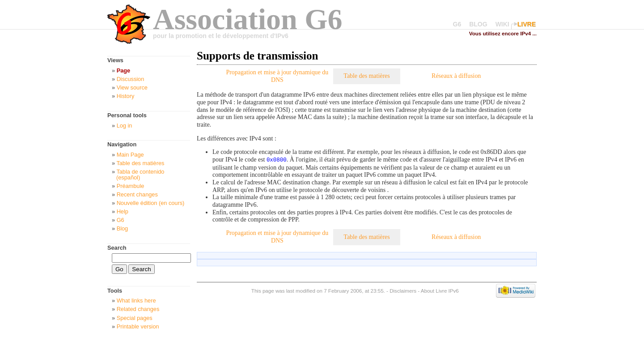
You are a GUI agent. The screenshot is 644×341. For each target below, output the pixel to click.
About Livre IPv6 (440, 290)
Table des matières (366, 76)
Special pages (135, 318)
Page (123, 70)
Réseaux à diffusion (456, 76)
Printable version (138, 326)
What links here (136, 301)
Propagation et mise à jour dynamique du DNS (277, 76)
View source (132, 87)
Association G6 (248, 19)
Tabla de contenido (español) (140, 175)
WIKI (502, 24)
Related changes (138, 309)
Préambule (131, 186)
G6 (457, 24)
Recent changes (137, 194)
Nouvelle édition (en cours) (151, 203)
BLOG (478, 24)
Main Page (130, 155)
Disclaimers (403, 290)
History (126, 96)
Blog (123, 228)
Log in (125, 126)
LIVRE (527, 24)
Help (123, 211)
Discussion (131, 79)
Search (117, 248)
